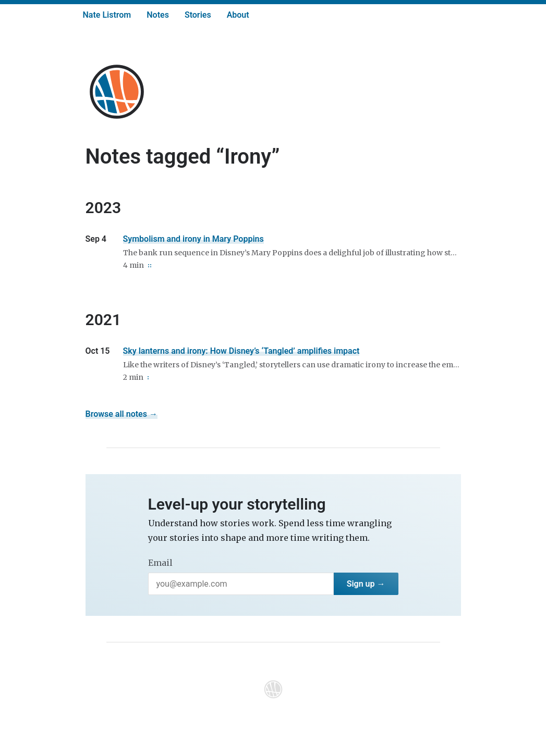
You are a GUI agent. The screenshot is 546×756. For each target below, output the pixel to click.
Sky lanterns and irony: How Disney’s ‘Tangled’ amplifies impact (241, 351)
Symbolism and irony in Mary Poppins (193, 239)
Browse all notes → (122, 414)
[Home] (117, 92)
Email (160, 563)
